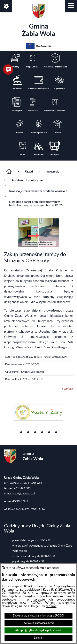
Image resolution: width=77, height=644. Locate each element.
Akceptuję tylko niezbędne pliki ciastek (38, 630)
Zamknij (38, 638)
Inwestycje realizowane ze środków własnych (38, 191)
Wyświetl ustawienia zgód (38, 623)
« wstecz (67, 389)
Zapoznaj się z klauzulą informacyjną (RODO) (38, 616)
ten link (51, 606)
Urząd (29, 171)
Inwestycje (52, 171)
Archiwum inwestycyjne (27, 180)
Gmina (38, 21)
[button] (71, 6)
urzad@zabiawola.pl (24, 494)
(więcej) (23, 551)
